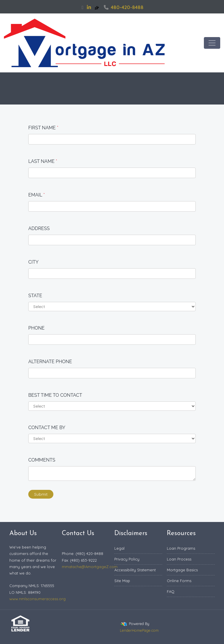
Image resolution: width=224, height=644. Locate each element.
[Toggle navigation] (212, 43)
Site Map (122, 581)
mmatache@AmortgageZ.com (90, 567)
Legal (119, 548)
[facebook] (83, 7)
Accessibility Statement (135, 570)
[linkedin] (89, 7)
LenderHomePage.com (139, 630)
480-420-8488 (124, 7)
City (33, 262)
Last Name (43, 161)
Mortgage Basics (182, 570)
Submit (41, 494)
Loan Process (179, 559)
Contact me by (47, 428)
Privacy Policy (127, 559)
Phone (36, 328)
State (35, 296)
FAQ (171, 591)
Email (37, 195)
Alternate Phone (50, 362)
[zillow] (97, 7)
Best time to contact (55, 395)
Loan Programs (181, 548)
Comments (42, 460)
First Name (43, 128)
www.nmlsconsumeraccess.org (37, 599)
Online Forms (179, 581)
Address (39, 228)
